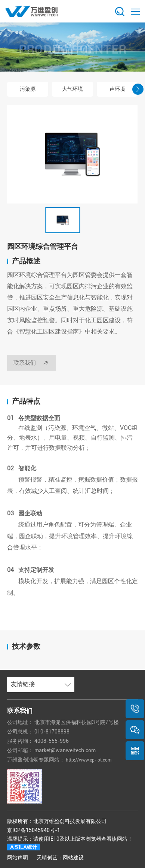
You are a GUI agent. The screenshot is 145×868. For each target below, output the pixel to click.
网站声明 (18, 858)
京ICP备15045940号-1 (34, 830)
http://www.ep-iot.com (93, 760)
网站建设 (73, 858)
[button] (7, 89)
